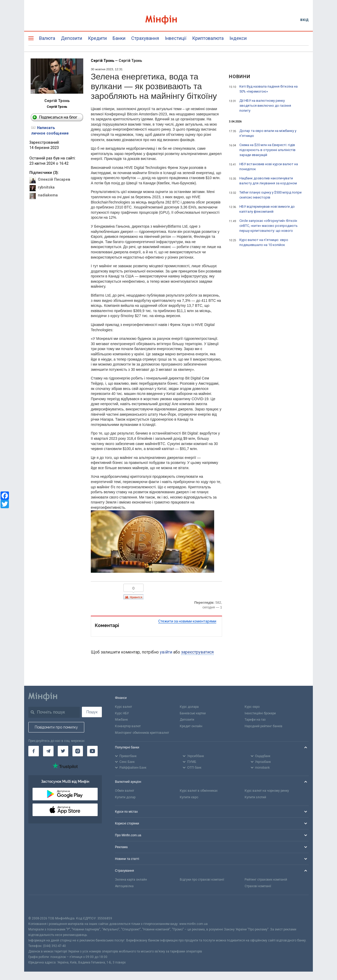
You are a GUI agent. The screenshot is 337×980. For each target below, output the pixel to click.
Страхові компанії (258, 886)
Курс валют (123, 707)
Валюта (47, 38)
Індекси (238, 38)
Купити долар (125, 797)
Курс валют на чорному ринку (267, 791)
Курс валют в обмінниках (199, 791)
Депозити (72, 38)
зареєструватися (197, 652)
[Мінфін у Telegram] (48, 751)
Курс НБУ (122, 713)
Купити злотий (255, 797)
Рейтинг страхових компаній (266, 880)
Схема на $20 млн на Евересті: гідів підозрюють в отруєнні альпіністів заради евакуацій (267, 150)
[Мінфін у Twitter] (63, 751)
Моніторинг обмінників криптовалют (142, 733)
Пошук (92, 712)
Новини (240, 76)
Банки (119, 38)
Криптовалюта (208, 38)
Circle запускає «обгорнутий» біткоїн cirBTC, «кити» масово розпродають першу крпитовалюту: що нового (268, 226)
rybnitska (46, 187)
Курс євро (252, 707)
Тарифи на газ (255, 720)
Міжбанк (121, 720)
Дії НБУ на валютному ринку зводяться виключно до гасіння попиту (265, 106)
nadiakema (48, 195)
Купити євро (189, 797)
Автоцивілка (124, 886)
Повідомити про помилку (56, 727)
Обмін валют (125, 791)
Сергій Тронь (57, 107)
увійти (166, 652)
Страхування (145, 38)
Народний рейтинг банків (264, 726)
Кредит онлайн (191, 726)
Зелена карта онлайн (131, 880)
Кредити (97, 38)
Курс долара (189, 707)
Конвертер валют (128, 726)
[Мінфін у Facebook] (34, 751)
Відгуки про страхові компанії (202, 880)
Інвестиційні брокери (260, 713)
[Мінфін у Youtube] (92, 751)
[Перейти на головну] (168, 20)
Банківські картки (193, 713)
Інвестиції (176, 38)
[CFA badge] (40, 905)
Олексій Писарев (54, 180)
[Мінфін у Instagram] (78, 751)
